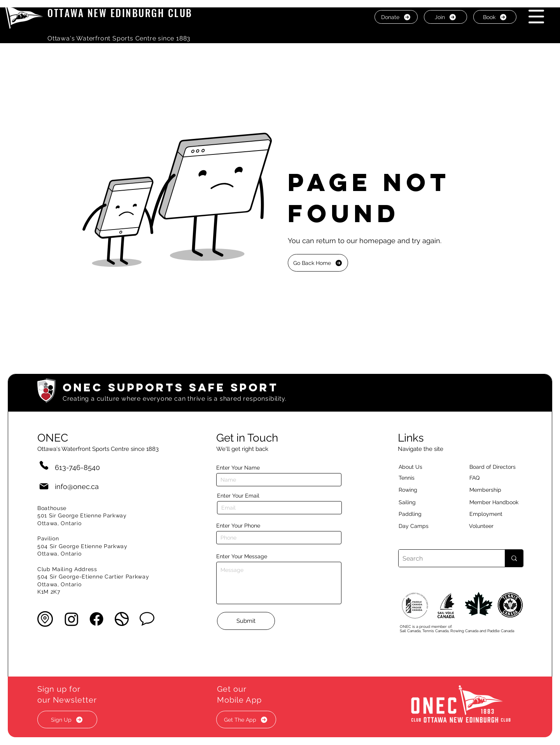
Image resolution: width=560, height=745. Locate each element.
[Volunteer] (495, 526)
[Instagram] (72, 619)
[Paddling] (418, 514)
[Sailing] (422, 502)
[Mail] (44, 486)
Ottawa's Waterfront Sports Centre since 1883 (119, 38)
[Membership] (489, 490)
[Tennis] (411, 478)
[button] (536, 17)
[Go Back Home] (318, 263)
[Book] (495, 17)
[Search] (445, 558)
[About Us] (424, 467)
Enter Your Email (238, 496)
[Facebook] (96, 619)
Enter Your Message (242, 556)
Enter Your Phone (238, 526)
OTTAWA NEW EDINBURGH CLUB (120, 13)
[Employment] (495, 514)
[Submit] (246, 621)
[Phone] (44, 465)
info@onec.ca (77, 486)
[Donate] (396, 17)
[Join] (445, 17)
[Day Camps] (422, 526)
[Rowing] (415, 490)
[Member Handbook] (500, 502)
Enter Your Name (238, 468)
